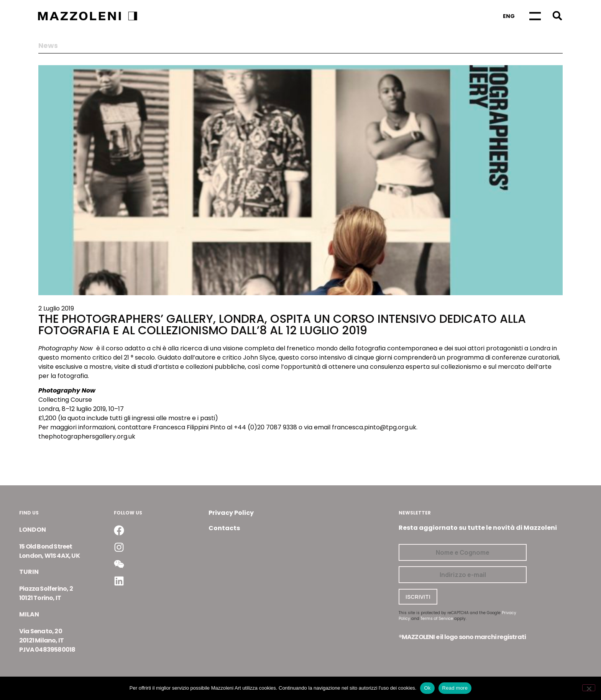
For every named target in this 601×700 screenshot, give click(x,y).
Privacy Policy (231, 513)
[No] (589, 688)
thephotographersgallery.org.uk (87, 436)
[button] (557, 16)
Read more (455, 688)
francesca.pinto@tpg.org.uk (374, 427)
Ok (427, 688)
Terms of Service (437, 619)
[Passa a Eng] (509, 16)
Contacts (224, 528)
